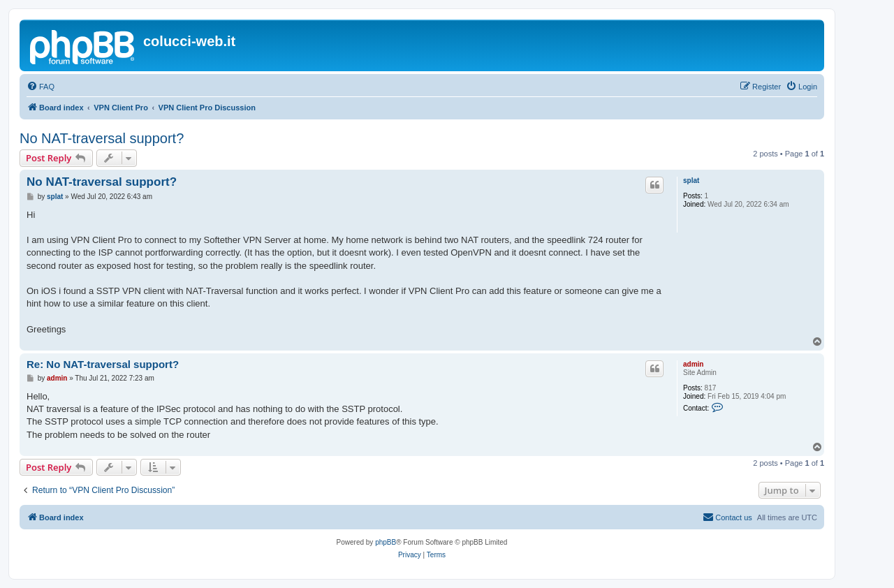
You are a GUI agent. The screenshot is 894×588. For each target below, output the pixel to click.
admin (693, 364)
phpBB (386, 542)
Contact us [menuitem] (727, 517)
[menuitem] (41, 87)
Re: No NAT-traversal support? (103, 364)
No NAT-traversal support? (102, 138)
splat (691, 181)
